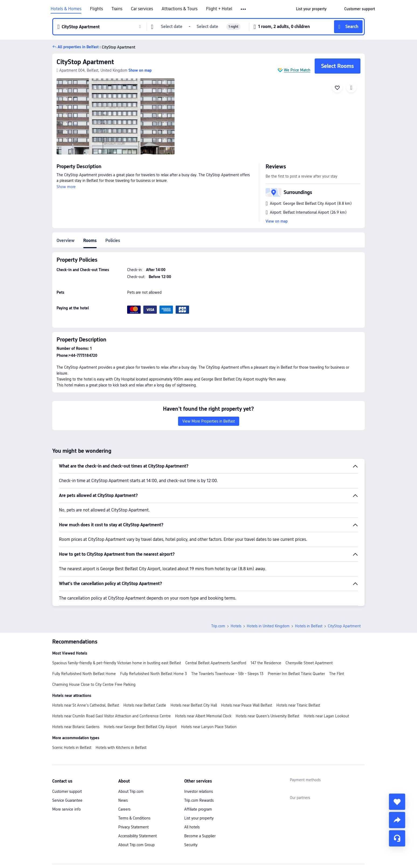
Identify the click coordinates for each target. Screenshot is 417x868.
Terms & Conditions (134, 818)
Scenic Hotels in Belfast (72, 748)
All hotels (192, 827)
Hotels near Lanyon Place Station (209, 727)
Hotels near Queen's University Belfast (267, 716)
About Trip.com (131, 791)
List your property (199, 818)
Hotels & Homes (66, 9)
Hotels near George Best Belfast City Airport (140, 727)
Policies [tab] (113, 241)
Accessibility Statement (138, 836)
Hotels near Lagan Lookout (326, 716)
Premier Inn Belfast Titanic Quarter (296, 674)
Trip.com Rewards (199, 800)
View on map (277, 221)
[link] (311, 9)
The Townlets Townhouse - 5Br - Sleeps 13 (227, 674)
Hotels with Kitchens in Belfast (121, 748)
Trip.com (218, 626)
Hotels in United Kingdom (268, 626)
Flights (96, 9)
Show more (66, 187)
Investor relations (199, 791)
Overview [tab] (66, 241)
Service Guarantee (67, 800)
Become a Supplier (200, 836)
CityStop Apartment (85, 62)
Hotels (236, 626)
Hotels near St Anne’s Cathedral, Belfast (86, 705)
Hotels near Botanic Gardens (76, 727)
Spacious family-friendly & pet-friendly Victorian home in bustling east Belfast (117, 663)
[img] (116, 116)
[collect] (397, 802)
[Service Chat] (397, 838)
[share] (397, 820)
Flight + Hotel (219, 9)
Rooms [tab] (90, 241)
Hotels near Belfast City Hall (194, 705)
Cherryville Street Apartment (309, 663)
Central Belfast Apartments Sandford (216, 663)
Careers (124, 809)
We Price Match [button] (297, 70)
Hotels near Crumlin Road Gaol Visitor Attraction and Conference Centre (112, 716)
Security (191, 845)
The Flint (337, 674)
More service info (67, 809)
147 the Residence (266, 663)
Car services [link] (142, 9)
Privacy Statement (133, 827)
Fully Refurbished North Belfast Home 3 (154, 674)
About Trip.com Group (136, 845)
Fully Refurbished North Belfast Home (84, 674)
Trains (117, 9)
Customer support (67, 791)
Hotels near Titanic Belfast (298, 705)
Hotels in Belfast (309, 626)
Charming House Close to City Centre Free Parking (94, 684)
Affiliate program (198, 809)
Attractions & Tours (180, 9)
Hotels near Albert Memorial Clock (203, 716)
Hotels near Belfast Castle (145, 705)
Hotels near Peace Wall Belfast (247, 705)
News (123, 800)
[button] (244, 9)
